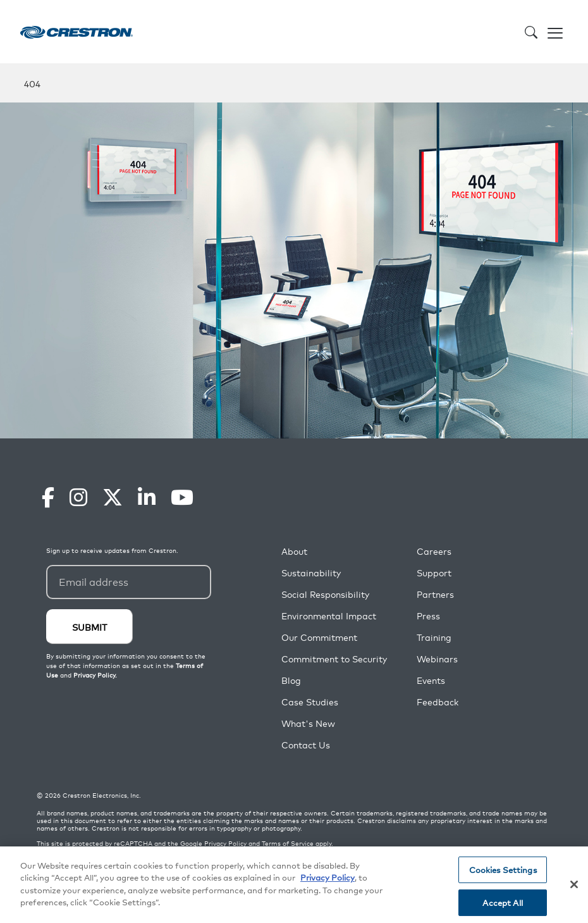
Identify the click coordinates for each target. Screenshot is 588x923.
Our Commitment (319, 637)
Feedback (438, 702)
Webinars (437, 659)
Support (434, 573)
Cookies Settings (503, 870)
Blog (291, 680)
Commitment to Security (334, 659)
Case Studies (310, 702)
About (294, 551)
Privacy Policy (225, 843)
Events (431, 680)
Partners (435, 594)
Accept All (502, 902)
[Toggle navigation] (555, 32)
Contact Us (306, 745)
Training (434, 637)
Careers (434, 551)
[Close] (574, 884)
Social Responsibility (325, 594)
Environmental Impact (329, 616)
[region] (294, 885)
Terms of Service (288, 843)
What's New (308, 723)
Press (428, 616)
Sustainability (311, 573)
